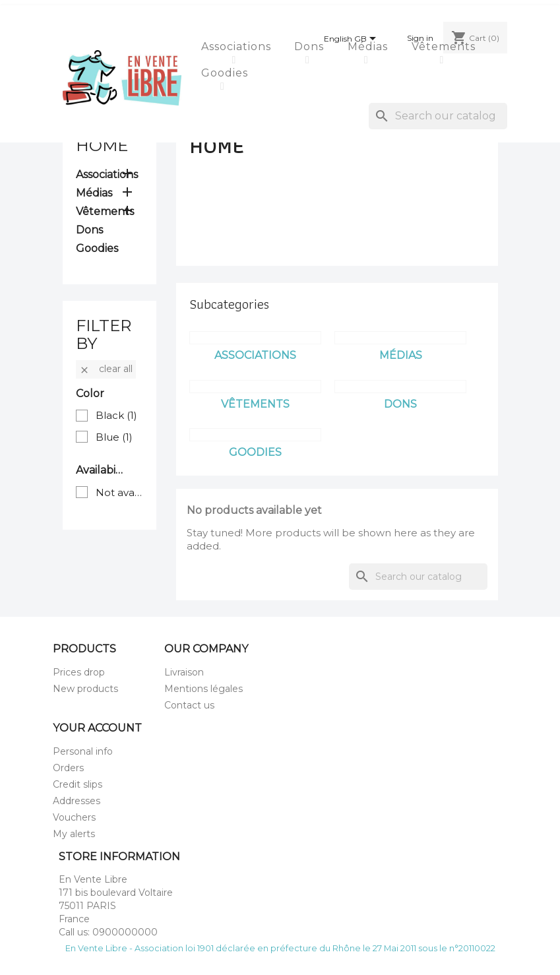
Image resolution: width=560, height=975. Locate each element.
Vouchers (74, 817)
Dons (311, 47)
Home (102, 145)
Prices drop (79, 672)
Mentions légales (203, 689)
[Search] (438, 116)
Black (116, 415)
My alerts (74, 834)
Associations (238, 47)
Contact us (189, 705)
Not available (120, 492)
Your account (97, 728)
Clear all (106, 369)
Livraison (184, 672)
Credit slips (78, 784)
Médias (369, 47)
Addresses (77, 801)
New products (85, 689)
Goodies (226, 73)
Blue (114, 437)
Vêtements (445, 47)
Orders (68, 768)
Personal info (83, 751)
